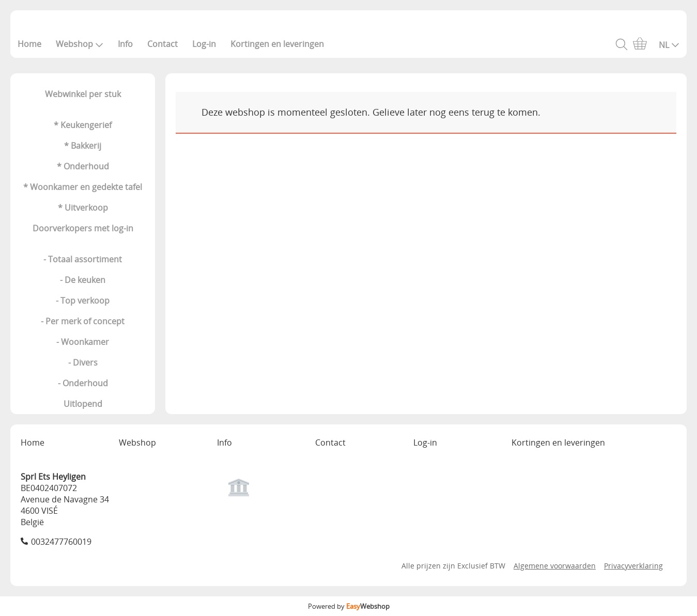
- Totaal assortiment (83, 259)
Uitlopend (83, 404)
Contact (162, 44)
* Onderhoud (83, 166)
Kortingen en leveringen (277, 44)
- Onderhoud (83, 383)
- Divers (83, 362)
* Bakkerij (83, 146)
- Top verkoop (83, 301)
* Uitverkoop (83, 208)
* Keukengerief (83, 125)
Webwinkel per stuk (83, 94)
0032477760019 (61, 542)
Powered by (349, 606)
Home (29, 44)
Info (125, 44)
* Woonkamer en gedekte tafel (83, 187)
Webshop (80, 44)
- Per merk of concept (83, 321)
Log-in (204, 44)
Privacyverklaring (633, 566)
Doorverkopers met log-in (83, 228)
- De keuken (83, 280)
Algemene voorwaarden (555, 566)
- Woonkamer (83, 342)
